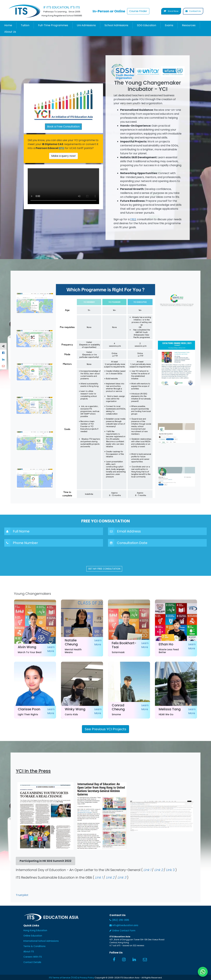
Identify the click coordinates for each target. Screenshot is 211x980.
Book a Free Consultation (63, 127)
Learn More (51, 649)
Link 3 (170, 870)
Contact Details (32, 962)
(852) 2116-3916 (119, 920)
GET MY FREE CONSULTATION (104, 569)
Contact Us (193, 11)
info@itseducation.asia (124, 925)
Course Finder (138, 11)
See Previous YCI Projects (105, 729)
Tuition (25, 25)
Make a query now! (63, 156)
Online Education (33, 936)
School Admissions (116, 25)
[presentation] (105, 557)
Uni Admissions (86, 25)
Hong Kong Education (35, 930)
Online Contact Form (122, 931)
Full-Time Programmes (53, 25)
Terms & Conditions (34, 946)
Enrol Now (171, 11)
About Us (10, 32)
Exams (169, 25)
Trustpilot (22, 895)
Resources (189, 25)
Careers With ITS (33, 957)
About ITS (29, 952)
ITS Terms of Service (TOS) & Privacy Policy (72, 978)
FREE (133, 219)
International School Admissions (41, 941)
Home (8, 25)
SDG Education (147, 25)
